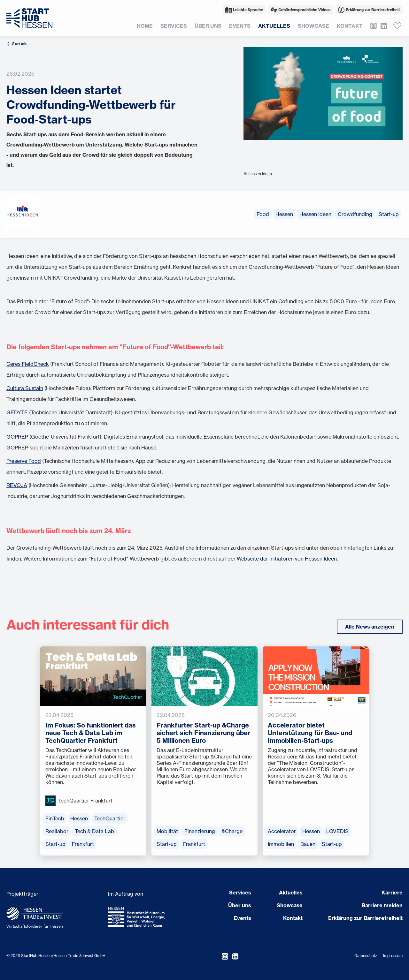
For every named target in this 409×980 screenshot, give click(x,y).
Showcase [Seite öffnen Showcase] (290, 905)
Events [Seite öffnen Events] (242, 918)
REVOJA (17, 485)
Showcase (313, 26)
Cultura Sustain (25, 388)
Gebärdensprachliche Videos (301, 10)
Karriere (392, 893)
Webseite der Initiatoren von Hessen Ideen (287, 559)
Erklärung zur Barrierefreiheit (369, 10)
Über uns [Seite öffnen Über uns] (240, 905)
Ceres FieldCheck (28, 364)
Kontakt (350, 26)
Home (145, 26)
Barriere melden (382, 905)
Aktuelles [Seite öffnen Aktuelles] (291, 893)
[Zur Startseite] (29, 18)
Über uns (208, 26)
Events (240, 26)
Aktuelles (274, 26)
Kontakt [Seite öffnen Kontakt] (293, 918)
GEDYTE (17, 412)
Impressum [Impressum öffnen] (393, 956)
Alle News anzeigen (370, 627)
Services (174, 26)
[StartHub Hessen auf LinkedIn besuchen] (382, 26)
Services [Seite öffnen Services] (240, 893)
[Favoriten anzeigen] (397, 26)
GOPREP (17, 437)
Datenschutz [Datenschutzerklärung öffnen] (366, 956)
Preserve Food (24, 461)
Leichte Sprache (244, 10)
